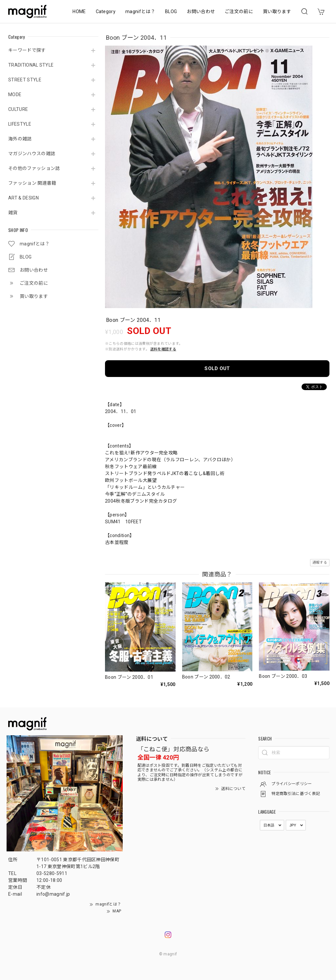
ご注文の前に (239, 11)
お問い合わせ (201, 11)
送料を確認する (163, 349)
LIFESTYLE (20, 124)
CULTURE (18, 109)
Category (106, 11)
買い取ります (277, 11)
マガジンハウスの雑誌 (32, 154)
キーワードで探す (27, 50)
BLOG (171, 11)
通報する (320, 563)
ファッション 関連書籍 (32, 183)
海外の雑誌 (20, 139)
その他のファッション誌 (34, 168)
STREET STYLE (25, 80)
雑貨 (13, 213)
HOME (79, 11)
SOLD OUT (217, 368)
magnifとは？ (140, 11)
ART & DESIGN (23, 198)
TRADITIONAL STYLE (31, 65)
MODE (15, 94)
